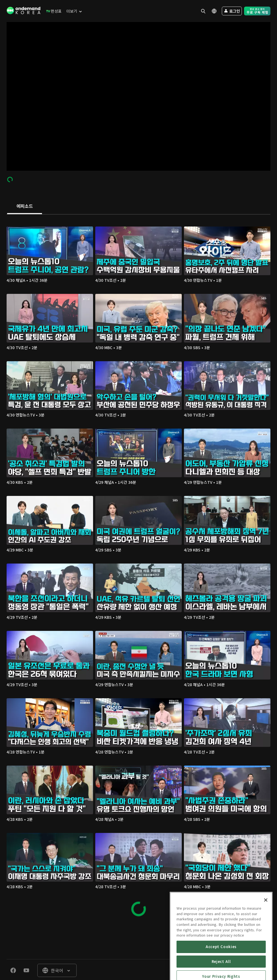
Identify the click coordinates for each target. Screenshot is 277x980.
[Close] (266, 930)
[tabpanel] (138, 569)
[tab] (25, 206)
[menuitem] (53, 11)
